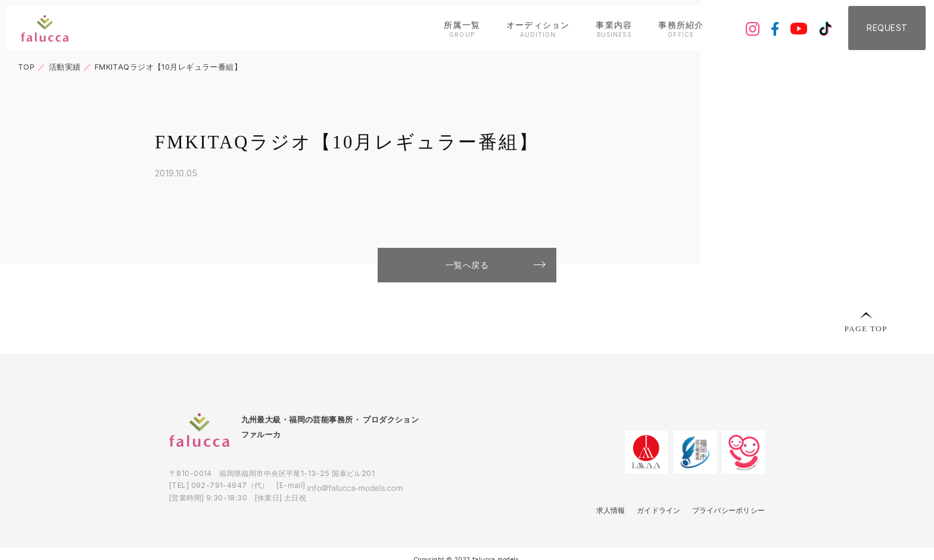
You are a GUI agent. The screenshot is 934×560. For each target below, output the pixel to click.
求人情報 (598, 534)
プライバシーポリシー (725, 534)
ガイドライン (650, 534)
